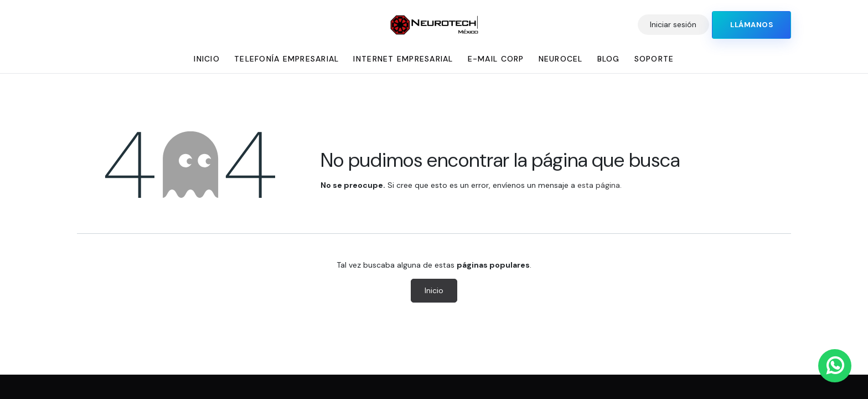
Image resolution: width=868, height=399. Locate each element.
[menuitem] (207, 59)
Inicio (434, 290)
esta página (599, 185)
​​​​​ (751, 25)
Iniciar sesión (673, 24)
